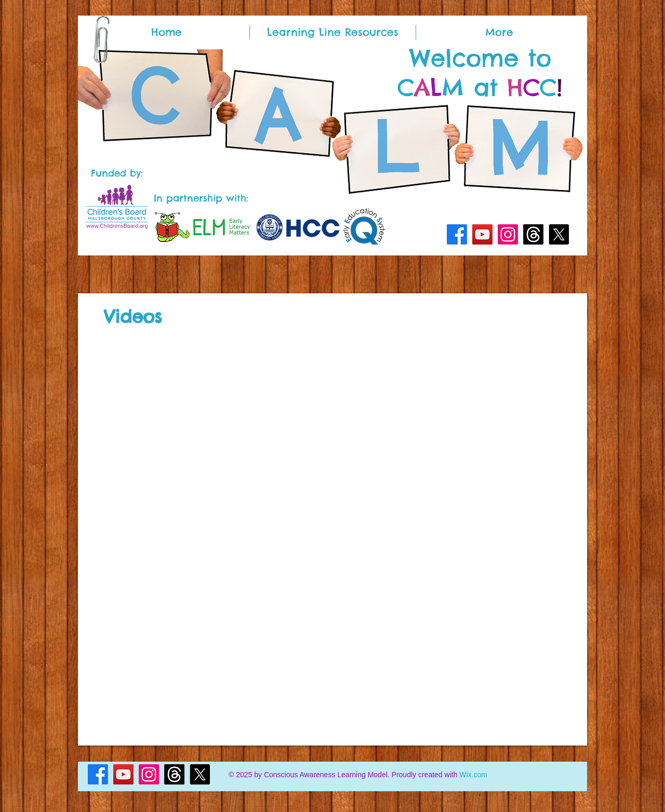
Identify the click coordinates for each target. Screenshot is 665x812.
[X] (559, 234)
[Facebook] (457, 234)
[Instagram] (508, 234)
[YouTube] (482, 234)
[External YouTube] (215, 402)
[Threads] (533, 234)
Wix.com (473, 775)
